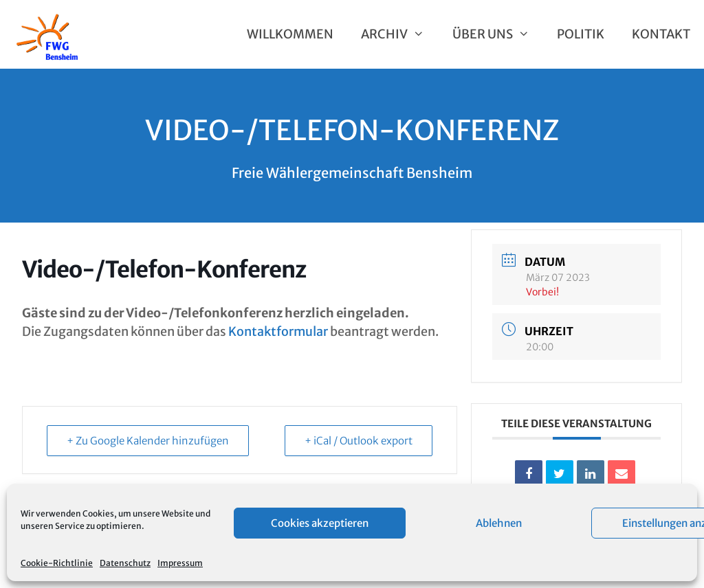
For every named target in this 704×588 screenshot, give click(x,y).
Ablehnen (499, 523)
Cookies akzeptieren (320, 523)
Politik (581, 34)
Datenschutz (125, 563)
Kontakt (661, 34)
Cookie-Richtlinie (57, 563)
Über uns (498, 34)
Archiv (399, 34)
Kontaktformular (278, 331)
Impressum (180, 563)
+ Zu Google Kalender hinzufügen (148, 441)
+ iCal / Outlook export (359, 441)
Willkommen (290, 34)
